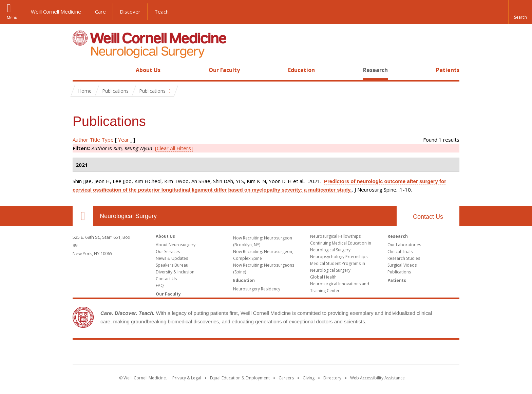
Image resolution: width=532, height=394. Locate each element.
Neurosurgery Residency (257, 289)
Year (123, 140)
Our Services (168, 252)
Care (100, 12)
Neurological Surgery (128, 216)
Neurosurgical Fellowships (335, 236)
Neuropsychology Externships (339, 257)
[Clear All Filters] (174, 148)
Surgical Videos (402, 265)
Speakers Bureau (172, 265)
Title (95, 140)
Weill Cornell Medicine (56, 12)
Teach (161, 12)
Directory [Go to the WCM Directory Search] (332, 378)
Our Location (83, 216)
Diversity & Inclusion (175, 272)
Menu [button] (12, 17)
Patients (448, 70)
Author (80, 140)
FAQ (160, 285)
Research (375, 70)
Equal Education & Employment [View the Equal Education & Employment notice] (240, 378)
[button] (520, 12)
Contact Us (428, 217)
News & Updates (172, 258)
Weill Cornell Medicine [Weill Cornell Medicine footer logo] (266, 353)
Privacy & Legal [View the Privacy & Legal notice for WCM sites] (187, 378)
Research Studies (404, 258)
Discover (130, 12)
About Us (148, 70)
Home (80, 70)
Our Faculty (224, 70)
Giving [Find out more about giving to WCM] (309, 378)
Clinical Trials (400, 252)
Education (301, 70)
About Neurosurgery (176, 245)
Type (108, 140)
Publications (399, 272)
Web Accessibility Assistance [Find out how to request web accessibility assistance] (377, 378)
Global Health (323, 277)
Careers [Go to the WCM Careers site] (286, 378)
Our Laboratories (404, 245)
